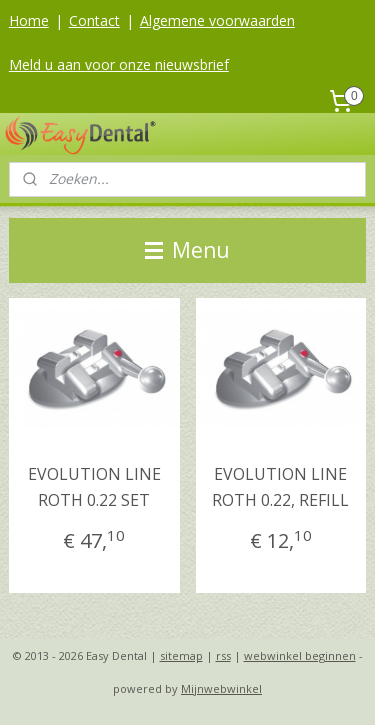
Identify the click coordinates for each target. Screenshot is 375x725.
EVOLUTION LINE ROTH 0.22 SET (94, 487)
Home (29, 20)
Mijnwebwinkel (221, 688)
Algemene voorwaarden (217, 20)
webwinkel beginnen (300, 655)
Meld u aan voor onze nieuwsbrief (119, 64)
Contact (94, 20)
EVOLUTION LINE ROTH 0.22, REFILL (280, 487)
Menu (187, 250)
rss (223, 655)
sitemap (181, 655)
